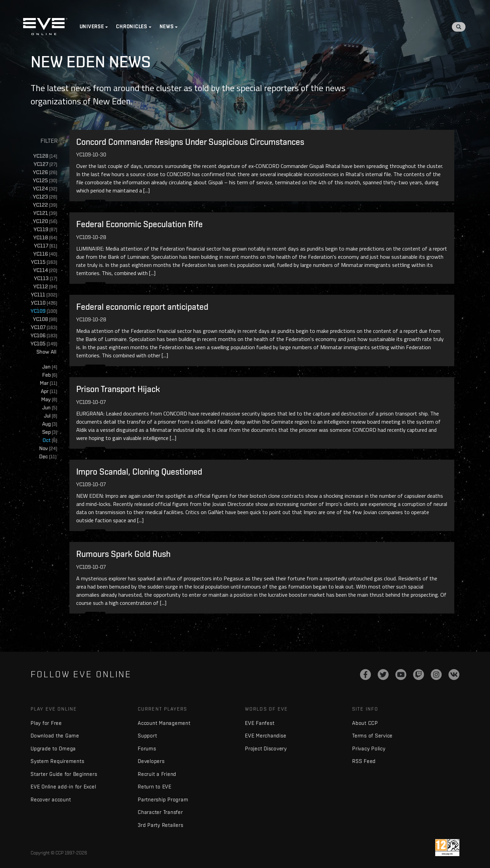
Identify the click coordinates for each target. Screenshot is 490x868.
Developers (151, 762)
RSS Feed (364, 762)
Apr (49, 392)
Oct (50, 440)
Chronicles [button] (133, 27)
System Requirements (57, 762)
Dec (48, 457)
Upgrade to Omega (53, 750)
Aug (50, 424)
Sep (50, 432)
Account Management (164, 724)
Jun (50, 408)
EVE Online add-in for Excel (63, 788)
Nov (48, 449)
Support (147, 737)
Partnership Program (163, 801)
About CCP (365, 724)
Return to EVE (155, 788)
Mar (48, 383)
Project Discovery (266, 750)
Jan (50, 367)
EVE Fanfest (260, 724)
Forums (147, 750)
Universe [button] (93, 27)
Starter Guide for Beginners (64, 775)
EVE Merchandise (266, 737)
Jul (51, 416)
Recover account (51, 801)
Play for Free (46, 724)
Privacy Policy (369, 750)
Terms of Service (372, 737)
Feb (50, 375)
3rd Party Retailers (160, 826)
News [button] (167, 27)
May (49, 400)
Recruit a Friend (157, 775)
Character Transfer (160, 813)
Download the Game (55, 737)
